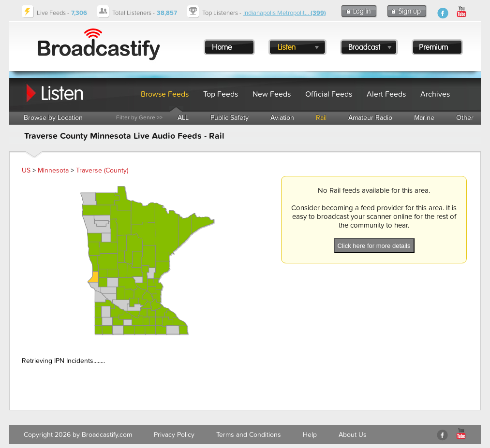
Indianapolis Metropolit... (285, 13)
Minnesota (53, 170)
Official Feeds (329, 94)
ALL (183, 118)
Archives (435, 94)
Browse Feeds (165, 94)
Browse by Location (53, 118)
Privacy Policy (174, 435)
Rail (321, 118)
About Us (353, 435)
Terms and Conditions (249, 435)
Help (310, 435)
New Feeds (272, 94)
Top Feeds (221, 94)
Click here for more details (374, 246)
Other (465, 118)
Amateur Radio (370, 118)
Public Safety (230, 118)
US (26, 170)
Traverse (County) (102, 170)
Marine (424, 118)
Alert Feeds (386, 94)
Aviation (282, 118)
